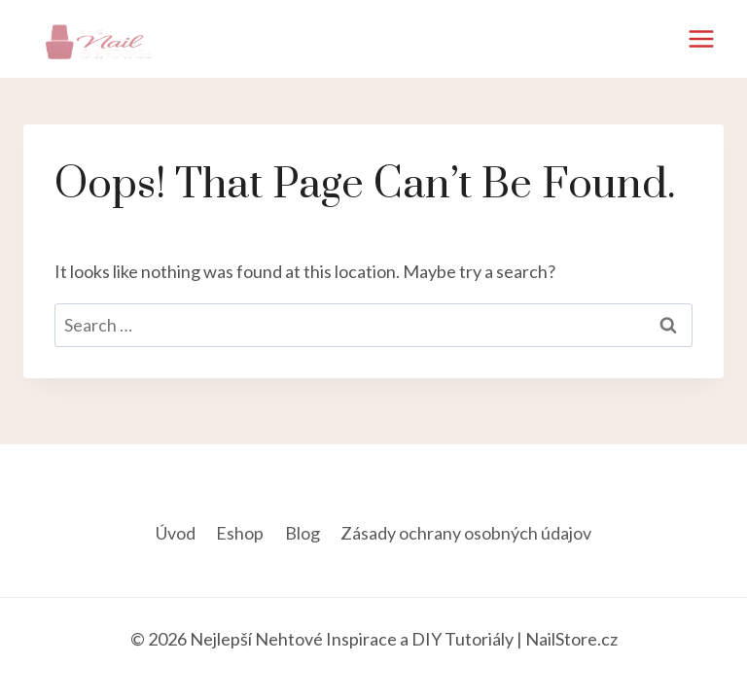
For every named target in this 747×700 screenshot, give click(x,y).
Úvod (176, 533)
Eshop (240, 533)
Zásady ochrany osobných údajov (466, 533)
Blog (302, 533)
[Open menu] (701, 38)
